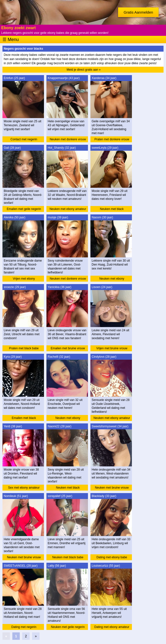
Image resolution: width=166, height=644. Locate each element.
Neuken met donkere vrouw (68, 139)
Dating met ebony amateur (112, 627)
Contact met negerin (24, 139)
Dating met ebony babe (112, 557)
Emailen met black (24, 418)
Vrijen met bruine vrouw (112, 348)
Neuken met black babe (68, 557)
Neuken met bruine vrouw (112, 488)
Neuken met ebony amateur (68, 209)
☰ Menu (11, 40)
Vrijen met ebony (24, 279)
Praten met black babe (24, 348)
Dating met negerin (24, 627)
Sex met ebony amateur (24, 488)
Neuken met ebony (112, 279)
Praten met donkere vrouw (112, 139)
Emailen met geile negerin (24, 209)
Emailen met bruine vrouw (68, 348)
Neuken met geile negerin (68, 627)
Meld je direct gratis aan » (84, 70)
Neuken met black (112, 209)
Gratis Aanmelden (138, 12)
